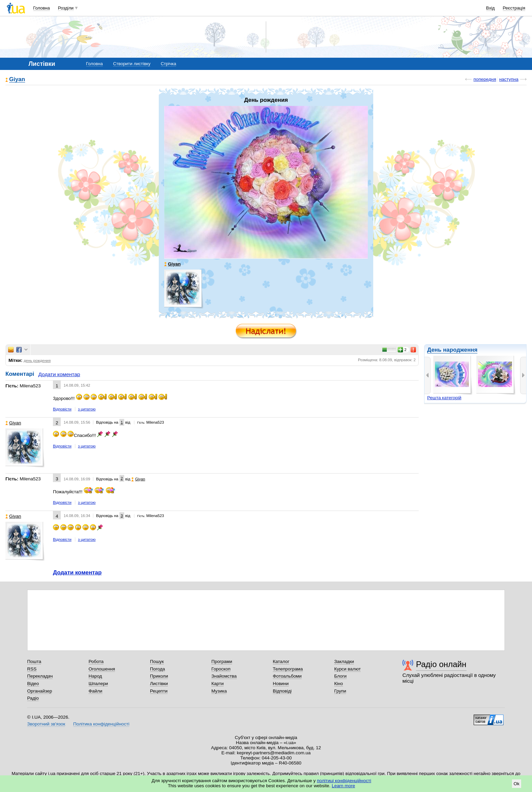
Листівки (159, 684)
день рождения (37, 361)
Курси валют (347, 669)
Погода (157, 669)
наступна (509, 79)
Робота (96, 661)
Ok (517, 784)
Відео (33, 684)
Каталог (281, 661)
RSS (32, 669)
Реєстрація (514, 8)
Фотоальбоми (287, 676)
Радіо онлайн (441, 664)
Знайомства (224, 676)
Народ (95, 676)
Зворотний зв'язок (46, 724)
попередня (485, 79)
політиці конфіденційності (344, 781)
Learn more (344, 786)
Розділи (66, 8)
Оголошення (102, 669)
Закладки (344, 661)
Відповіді (282, 691)
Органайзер (40, 691)
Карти (217, 684)
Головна (42, 8)
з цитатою (87, 409)
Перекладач (40, 676)
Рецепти (159, 691)
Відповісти (62, 409)
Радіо (33, 698)
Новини (281, 684)
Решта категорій (444, 398)
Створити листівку (132, 64)
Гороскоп (221, 669)
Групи (340, 691)
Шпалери (98, 684)
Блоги (340, 676)
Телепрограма (288, 669)
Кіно (339, 684)
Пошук (157, 661)
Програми (222, 661)
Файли (96, 691)
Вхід (491, 8)
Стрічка (168, 64)
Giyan (17, 80)
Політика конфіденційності (101, 724)
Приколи (159, 676)
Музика (219, 691)
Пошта (34, 661)
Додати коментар (59, 374)
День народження (452, 350)
